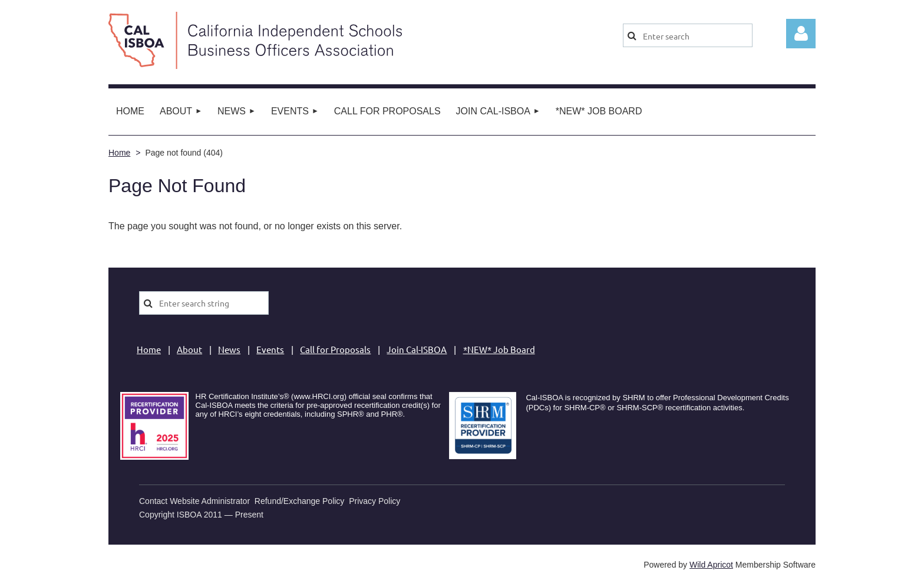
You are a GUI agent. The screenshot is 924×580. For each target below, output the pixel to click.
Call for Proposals (335, 349)
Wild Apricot (711, 565)
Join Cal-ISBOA (417, 349)
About (189, 349)
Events (270, 349)
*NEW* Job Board (499, 349)
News (229, 349)
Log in (801, 34)
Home (119, 153)
